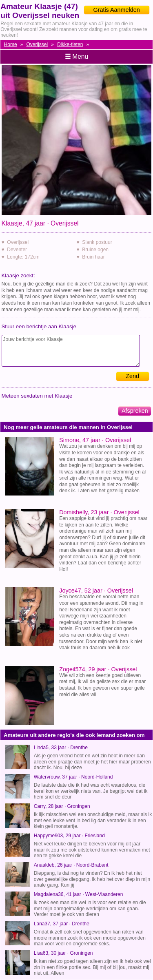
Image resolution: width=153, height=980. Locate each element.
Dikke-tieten (70, 44)
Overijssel (37, 44)
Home (11, 44)
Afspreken (135, 411)
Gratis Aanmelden (116, 10)
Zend (132, 376)
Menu (76, 56)
